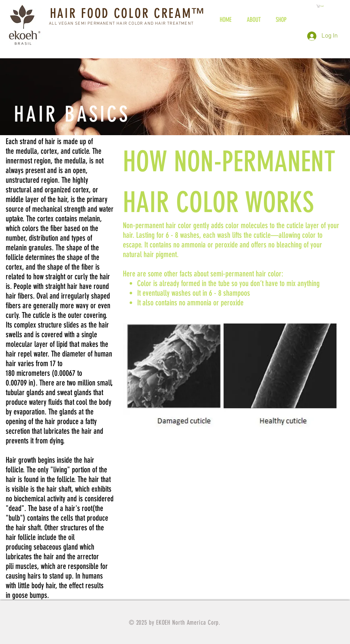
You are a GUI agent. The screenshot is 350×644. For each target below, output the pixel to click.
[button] (322, 6)
